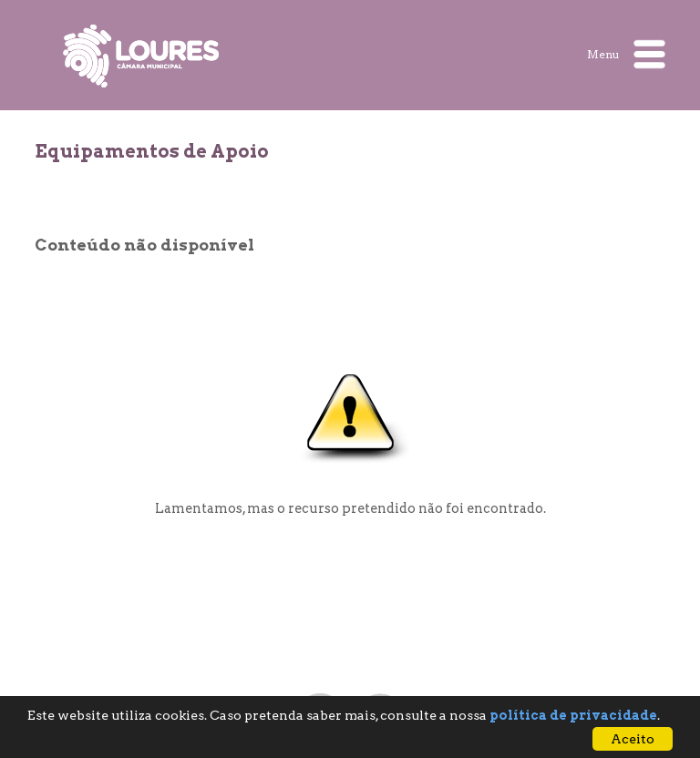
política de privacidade (573, 715)
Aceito (633, 739)
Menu (626, 54)
